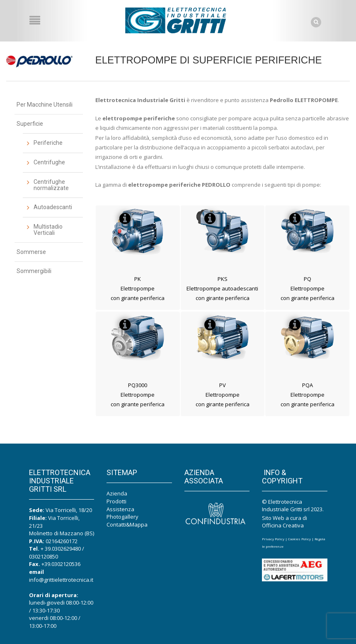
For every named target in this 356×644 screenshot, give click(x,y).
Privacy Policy (273, 539)
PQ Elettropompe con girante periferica (308, 289)
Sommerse (31, 252)
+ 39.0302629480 (61, 549)
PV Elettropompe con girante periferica (223, 395)
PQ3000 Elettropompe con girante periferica (138, 395)
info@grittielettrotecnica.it (61, 580)
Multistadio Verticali (48, 230)
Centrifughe (49, 162)
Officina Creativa (283, 525)
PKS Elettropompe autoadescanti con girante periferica (222, 289)
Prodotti (116, 501)
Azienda (117, 493)
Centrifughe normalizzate (51, 185)
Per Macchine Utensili (45, 105)
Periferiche (48, 143)
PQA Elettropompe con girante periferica (308, 395)
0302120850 (44, 556)
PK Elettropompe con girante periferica (138, 289)
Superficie (30, 124)
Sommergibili (34, 271)
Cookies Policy (299, 539)
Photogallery (122, 517)
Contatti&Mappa (127, 524)
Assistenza (120, 509)
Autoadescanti (53, 207)
